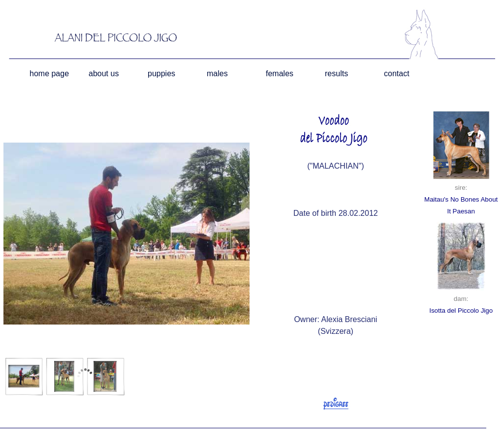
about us (104, 74)
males (217, 74)
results (336, 74)
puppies (161, 74)
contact (397, 74)
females (280, 74)
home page (49, 74)
